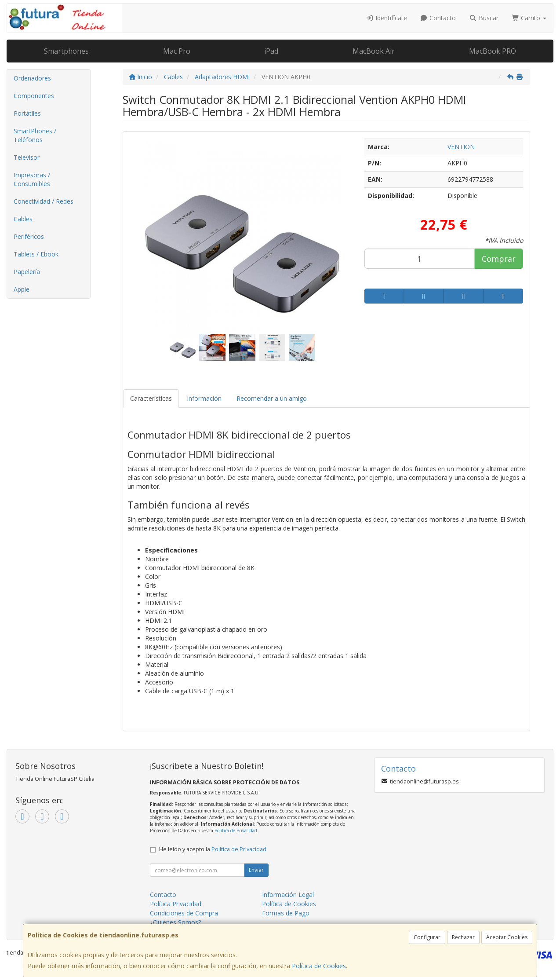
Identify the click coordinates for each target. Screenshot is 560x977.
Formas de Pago (286, 913)
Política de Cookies (319, 966)
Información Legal (288, 895)
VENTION (461, 147)
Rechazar (463, 937)
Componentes (34, 96)
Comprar (499, 259)
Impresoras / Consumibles (32, 179)
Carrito (529, 18)
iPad (271, 51)
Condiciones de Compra (184, 913)
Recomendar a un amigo (272, 398)
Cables (23, 219)
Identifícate (386, 18)
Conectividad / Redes (44, 201)
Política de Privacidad (236, 831)
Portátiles (27, 113)
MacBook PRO (493, 51)
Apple (22, 289)
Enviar (256, 870)
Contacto (438, 18)
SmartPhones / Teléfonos (35, 135)
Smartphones (66, 51)
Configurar (427, 937)
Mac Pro (177, 51)
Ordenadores (32, 78)
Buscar (484, 18)
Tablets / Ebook (36, 254)
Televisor (27, 157)
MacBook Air (374, 51)
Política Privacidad (176, 904)
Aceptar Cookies (507, 937)
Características (151, 398)
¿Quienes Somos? (175, 922)
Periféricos (29, 236)
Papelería (27, 272)
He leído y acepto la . (213, 849)
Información (204, 398)
